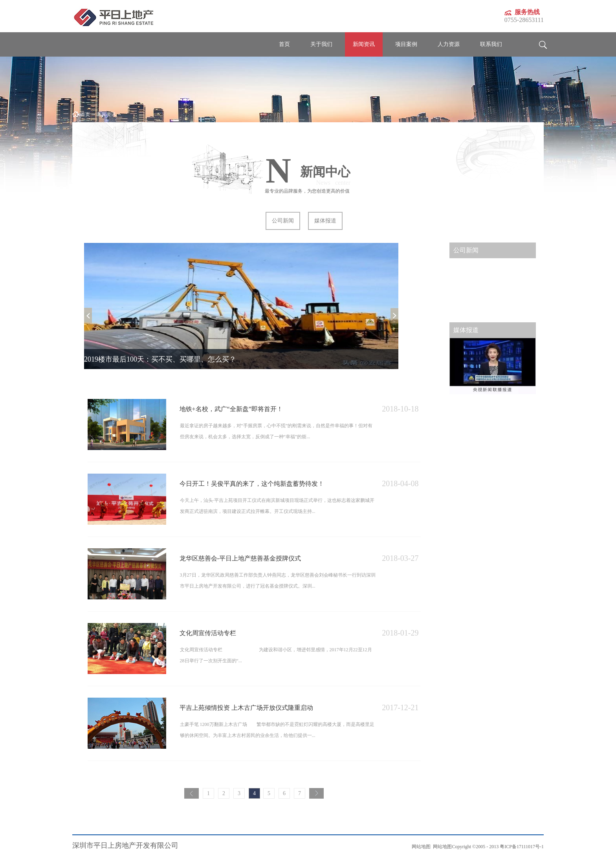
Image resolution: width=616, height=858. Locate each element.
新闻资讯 (106, 114)
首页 (284, 44)
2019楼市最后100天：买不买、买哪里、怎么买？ (160, 359)
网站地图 (441, 847)
